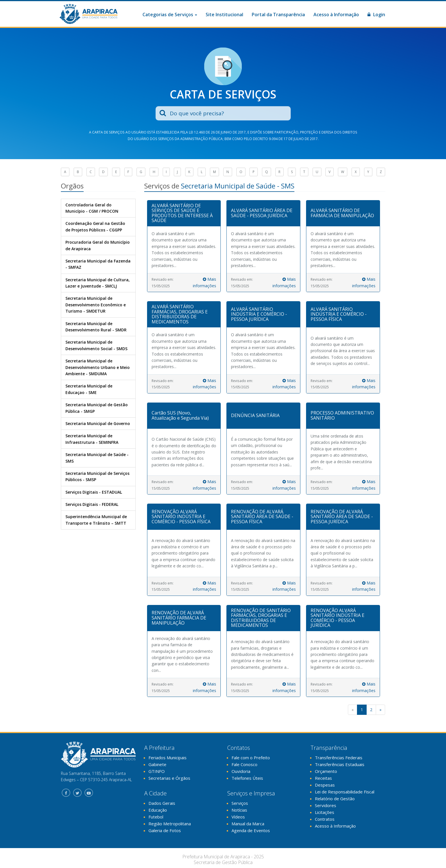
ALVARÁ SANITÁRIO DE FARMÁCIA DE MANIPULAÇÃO (342, 213)
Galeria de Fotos (165, 830)
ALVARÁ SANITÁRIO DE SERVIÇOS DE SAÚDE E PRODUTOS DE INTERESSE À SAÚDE (182, 213)
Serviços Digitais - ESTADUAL (94, 492)
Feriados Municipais (168, 758)
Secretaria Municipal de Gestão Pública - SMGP (97, 408)
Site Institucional (224, 15)
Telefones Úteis (247, 778)
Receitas (323, 778)
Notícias (239, 810)
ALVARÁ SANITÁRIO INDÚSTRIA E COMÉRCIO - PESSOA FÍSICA (339, 314)
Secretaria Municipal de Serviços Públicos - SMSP (97, 476)
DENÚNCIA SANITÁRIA (255, 415)
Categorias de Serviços (170, 15)
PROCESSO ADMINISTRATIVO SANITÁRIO (342, 415)
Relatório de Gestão (335, 799)
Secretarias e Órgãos (169, 778)
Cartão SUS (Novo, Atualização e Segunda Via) (180, 415)
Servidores (326, 805)
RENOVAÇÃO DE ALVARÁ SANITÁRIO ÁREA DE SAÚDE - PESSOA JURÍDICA (342, 517)
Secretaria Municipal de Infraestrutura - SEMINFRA (92, 439)
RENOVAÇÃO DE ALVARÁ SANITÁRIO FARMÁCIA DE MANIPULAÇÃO (179, 618)
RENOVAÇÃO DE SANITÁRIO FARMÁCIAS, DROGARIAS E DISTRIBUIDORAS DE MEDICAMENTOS (261, 618)
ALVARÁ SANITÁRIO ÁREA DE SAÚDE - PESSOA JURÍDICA (262, 213)
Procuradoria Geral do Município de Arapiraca (98, 245)
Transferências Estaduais (340, 764)
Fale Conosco (244, 764)
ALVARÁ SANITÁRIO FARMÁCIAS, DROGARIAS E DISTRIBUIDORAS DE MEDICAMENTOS (180, 314)
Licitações (325, 812)
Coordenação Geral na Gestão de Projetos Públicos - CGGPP (95, 226)
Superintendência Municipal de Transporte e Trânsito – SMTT (96, 520)
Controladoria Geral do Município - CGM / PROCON (92, 208)
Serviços (240, 803)
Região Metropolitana (170, 824)
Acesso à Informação (336, 15)
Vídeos (238, 817)
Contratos (325, 819)
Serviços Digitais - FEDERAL (92, 504)
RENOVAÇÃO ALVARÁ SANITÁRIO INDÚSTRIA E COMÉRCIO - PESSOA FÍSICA (181, 517)
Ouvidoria (241, 771)
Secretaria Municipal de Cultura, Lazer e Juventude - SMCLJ (98, 283)
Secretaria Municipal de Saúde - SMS (97, 458)
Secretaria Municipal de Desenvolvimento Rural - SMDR (96, 327)
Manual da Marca (248, 824)
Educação (158, 810)
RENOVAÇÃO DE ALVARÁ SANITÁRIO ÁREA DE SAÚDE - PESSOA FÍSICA (262, 517)
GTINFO (157, 771)
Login (376, 15)
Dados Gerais (162, 803)
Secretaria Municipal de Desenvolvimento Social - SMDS (96, 345)
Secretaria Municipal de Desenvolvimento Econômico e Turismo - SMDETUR (96, 305)
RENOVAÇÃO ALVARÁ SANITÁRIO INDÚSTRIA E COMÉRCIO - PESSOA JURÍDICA (337, 618)
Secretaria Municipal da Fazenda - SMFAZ (98, 264)
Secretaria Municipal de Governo (98, 423)
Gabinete (157, 764)
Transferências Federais (339, 758)
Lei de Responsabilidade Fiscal (345, 792)
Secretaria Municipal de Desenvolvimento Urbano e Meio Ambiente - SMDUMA (98, 367)
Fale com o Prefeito (251, 758)
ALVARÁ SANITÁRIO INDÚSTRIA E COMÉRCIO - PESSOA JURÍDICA (259, 314)
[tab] (184, 213)
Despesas (325, 785)
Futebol (156, 817)
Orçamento (326, 771)
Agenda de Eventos (251, 830)
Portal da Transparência (278, 15)
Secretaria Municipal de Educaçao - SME (89, 389)
